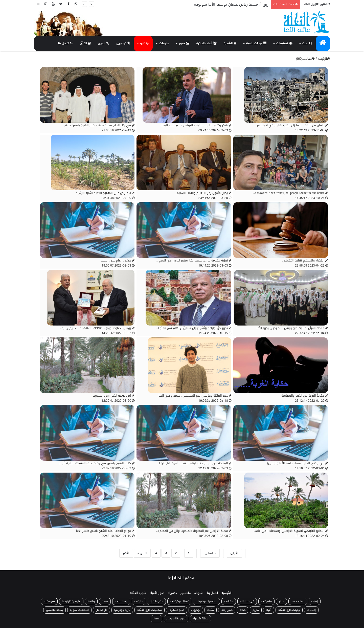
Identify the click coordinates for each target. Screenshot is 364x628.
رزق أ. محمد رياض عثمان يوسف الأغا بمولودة (231, 4)
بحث (307, 44)
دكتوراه (199, 593)
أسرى (104, 44)
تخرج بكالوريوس (176, 619)
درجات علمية (256, 44)
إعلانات (311, 610)
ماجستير (186, 593)
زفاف (315, 601)
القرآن (85, 44)
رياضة (91, 601)
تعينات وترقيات (179, 601)
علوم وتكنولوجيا (71, 601)
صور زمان (227, 610)
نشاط (211, 610)
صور (184, 44)
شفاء (156, 619)
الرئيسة (324, 59)
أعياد (269, 610)
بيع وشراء (49, 601)
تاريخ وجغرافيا (122, 610)
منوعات (164, 44)
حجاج (243, 610)
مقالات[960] (305, 59)
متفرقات (266, 601)
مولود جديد (298, 601)
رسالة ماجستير (54, 610)
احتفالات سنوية (79, 610)
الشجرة (230, 44)
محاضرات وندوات (206, 601)
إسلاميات (121, 601)
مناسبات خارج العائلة (150, 610)
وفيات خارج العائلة (289, 610)
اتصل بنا (65, 44)
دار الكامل (101, 610)
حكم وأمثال (156, 601)
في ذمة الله (247, 601)
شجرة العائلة (138, 593)
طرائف (139, 601)
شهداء (143, 44)
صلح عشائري (177, 610)
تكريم (256, 610)
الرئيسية (226, 593)
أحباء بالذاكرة (207, 44)
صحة (105, 601)
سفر (281, 601)
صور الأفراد (157, 593)
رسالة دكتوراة (200, 619)
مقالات (229, 601)
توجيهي (123, 44)
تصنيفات (284, 44)
